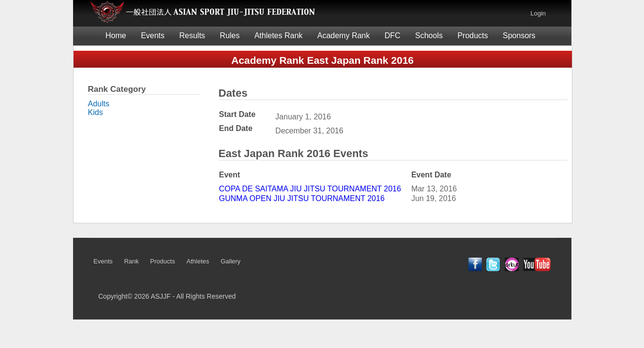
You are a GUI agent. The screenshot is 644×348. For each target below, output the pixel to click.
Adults (99, 104)
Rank (131, 261)
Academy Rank (344, 36)
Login (538, 13)
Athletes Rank (279, 36)
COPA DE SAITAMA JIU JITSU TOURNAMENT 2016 (310, 189)
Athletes (198, 261)
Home (116, 36)
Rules (230, 36)
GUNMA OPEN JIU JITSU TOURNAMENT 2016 (302, 198)
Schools (429, 36)
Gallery (231, 261)
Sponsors (519, 36)
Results (192, 36)
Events (153, 36)
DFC (393, 36)
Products (472, 36)
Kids (96, 112)
